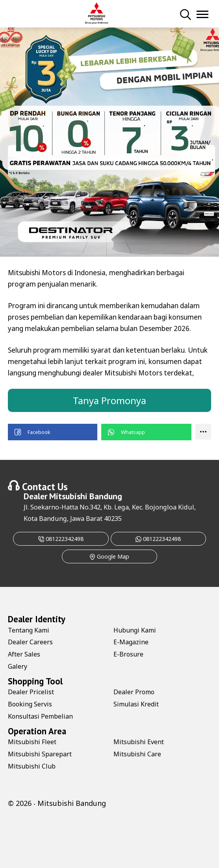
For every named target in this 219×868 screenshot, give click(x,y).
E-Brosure (128, 654)
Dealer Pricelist (31, 692)
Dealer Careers (30, 642)
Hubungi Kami (135, 630)
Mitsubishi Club (32, 766)
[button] (53, 432)
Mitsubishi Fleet (32, 742)
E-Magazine (131, 642)
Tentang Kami (29, 630)
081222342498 (61, 539)
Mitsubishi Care (137, 754)
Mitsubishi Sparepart (40, 754)
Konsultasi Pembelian (40, 716)
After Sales (24, 654)
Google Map (109, 556)
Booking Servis (30, 704)
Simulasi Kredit (136, 704)
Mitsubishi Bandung (86, 496)
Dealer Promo (134, 692)
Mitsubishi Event (139, 742)
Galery (18, 666)
